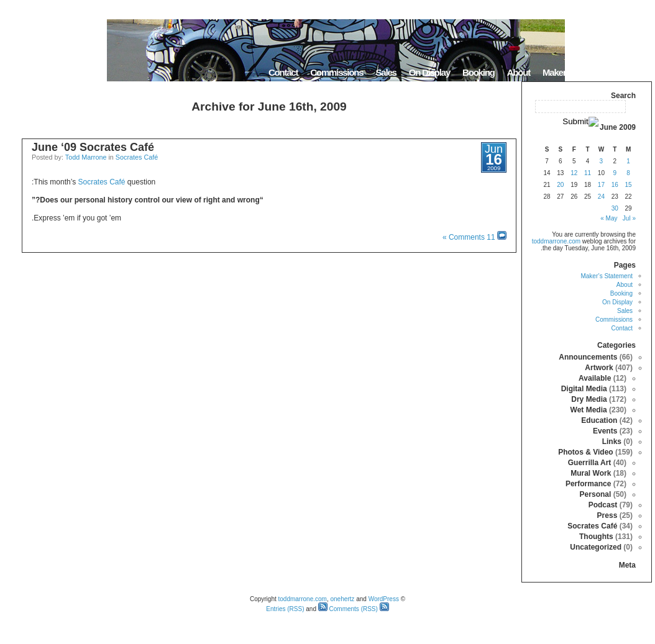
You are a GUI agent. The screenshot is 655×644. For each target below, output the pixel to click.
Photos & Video (585, 452)
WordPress (384, 599)
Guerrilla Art (590, 463)
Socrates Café (137, 157)
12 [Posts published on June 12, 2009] (574, 173)
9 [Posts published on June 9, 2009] (615, 173)
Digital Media (584, 389)
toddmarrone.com (556, 241)
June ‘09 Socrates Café (93, 147)
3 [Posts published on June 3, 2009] (602, 161)
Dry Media (589, 399)
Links (612, 442)
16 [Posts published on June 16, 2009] (615, 185)
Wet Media (589, 410)
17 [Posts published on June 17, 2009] (601, 185)
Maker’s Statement (577, 72)
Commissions (337, 72)
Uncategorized (596, 547)
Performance (588, 484)
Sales (386, 72)
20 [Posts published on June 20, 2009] (560, 185)
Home (636, 72)
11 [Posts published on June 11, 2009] (588, 173)
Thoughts (596, 537)
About (519, 72)
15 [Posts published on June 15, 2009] (629, 185)
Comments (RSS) (348, 609)
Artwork (599, 368)
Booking (479, 72)
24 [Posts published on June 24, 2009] (601, 197)
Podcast (603, 505)
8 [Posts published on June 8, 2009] (628, 173)
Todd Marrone (86, 157)
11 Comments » (469, 237)
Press (607, 515)
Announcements (588, 357)
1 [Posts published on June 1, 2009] (628, 161)
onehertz (342, 599)
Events (605, 431)
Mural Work (591, 473)
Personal (596, 494)
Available (595, 378)
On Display (429, 72)
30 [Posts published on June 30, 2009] (615, 208)
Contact (283, 72)
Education (599, 420)
